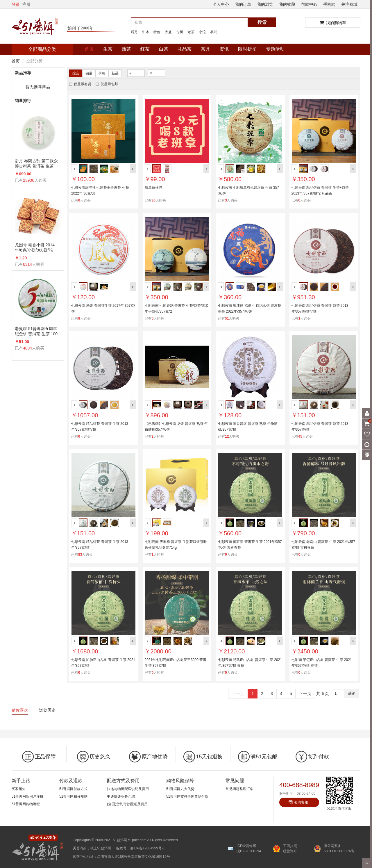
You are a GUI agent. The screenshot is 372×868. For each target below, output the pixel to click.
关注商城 (349, 4)
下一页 (305, 694)
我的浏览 (265, 4)
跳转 (351, 693)
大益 (168, 32)
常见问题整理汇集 (239, 789)
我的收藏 (287, 4)
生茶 (108, 49)
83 (80, 555)
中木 (146, 32)
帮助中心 (309, 4)
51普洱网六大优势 (180, 789)
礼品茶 (185, 49)
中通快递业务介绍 (121, 796)
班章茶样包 (153, 188)
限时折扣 (247, 49)
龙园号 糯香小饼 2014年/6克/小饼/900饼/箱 (35, 247)
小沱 (202, 32)
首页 (89, 49)
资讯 (224, 49)
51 (227, 318)
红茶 (145, 49)
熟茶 (126, 49)
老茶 (191, 32)
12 (227, 436)
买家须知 (19, 789)
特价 (157, 32)
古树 (180, 32)
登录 (16, 4)
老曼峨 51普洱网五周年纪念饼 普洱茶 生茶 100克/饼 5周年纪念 (36, 331)
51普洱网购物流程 (26, 804)
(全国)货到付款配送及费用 (127, 804)
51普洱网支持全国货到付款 (187, 796)
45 (300, 436)
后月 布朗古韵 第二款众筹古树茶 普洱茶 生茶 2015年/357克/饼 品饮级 (37, 164)
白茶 (164, 49)
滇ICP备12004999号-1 (147, 848)
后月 (134, 32)
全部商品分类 (42, 49)
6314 (27, 264)
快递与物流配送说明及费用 (128, 789)
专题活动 (275, 49)
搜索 (262, 22)
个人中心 (221, 4)
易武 (214, 32)
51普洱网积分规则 (73, 796)
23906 (29, 180)
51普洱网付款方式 (73, 789)
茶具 (205, 49)
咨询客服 (301, 802)
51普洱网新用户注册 (27, 796)
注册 (26, 4)
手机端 (329, 4)
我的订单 (243, 4)
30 (154, 200)
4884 (27, 348)
